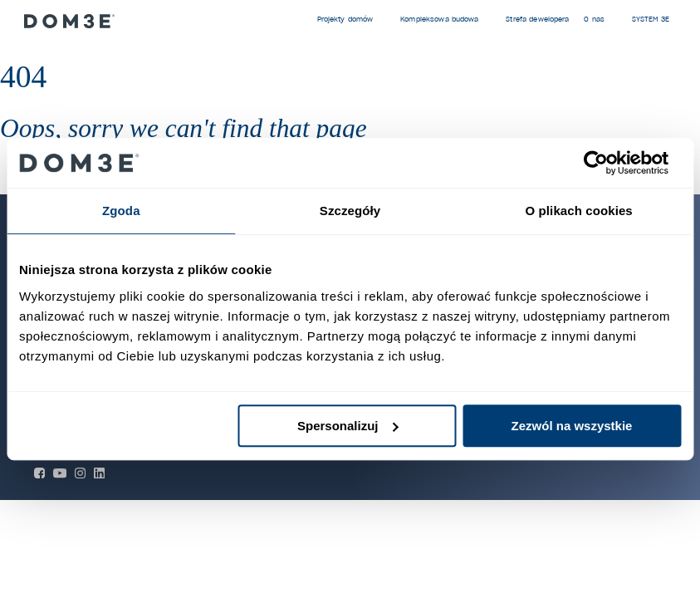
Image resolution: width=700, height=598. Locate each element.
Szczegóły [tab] (350, 211)
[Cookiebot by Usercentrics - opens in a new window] (608, 163)
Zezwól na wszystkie (572, 426)
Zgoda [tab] (121, 211)
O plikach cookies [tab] (579, 211)
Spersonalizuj (348, 426)
